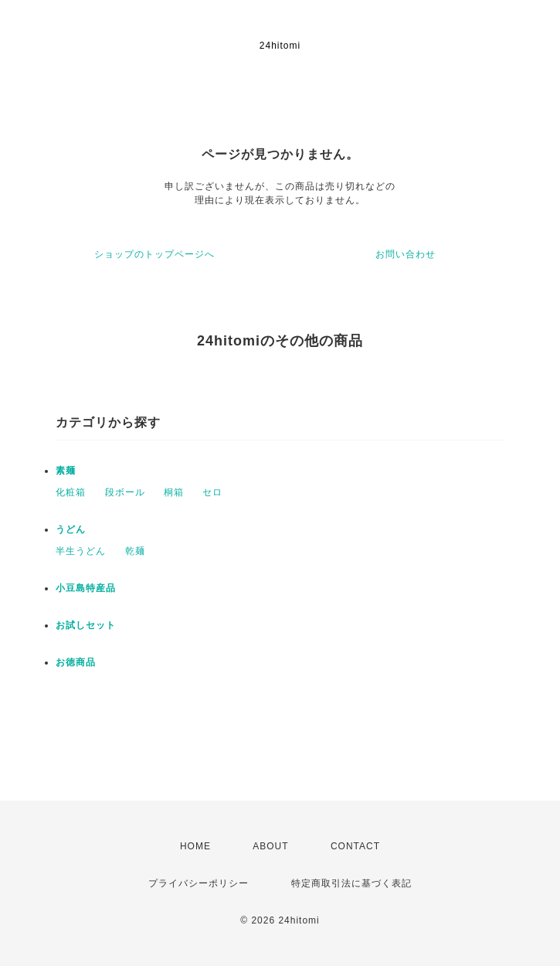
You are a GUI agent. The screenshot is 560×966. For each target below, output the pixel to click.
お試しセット (86, 625)
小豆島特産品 (86, 588)
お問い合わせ (406, 254)
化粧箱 (71, 492)
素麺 (66, 471)
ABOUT (270, 846)
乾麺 (135, 551)
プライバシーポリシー (199, 883)
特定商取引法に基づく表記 (351, 883)
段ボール (125, 492)
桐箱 (174, 492)
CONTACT (355, 846)
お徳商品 (76, 662)
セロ (212, 492)
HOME (195, 846)
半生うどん (81, 551)
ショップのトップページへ (154, 254)
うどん (71, 529)
